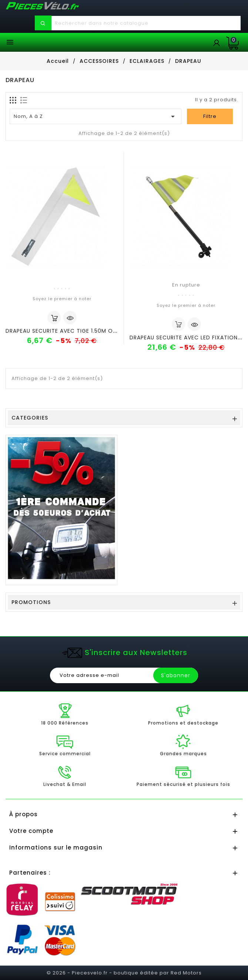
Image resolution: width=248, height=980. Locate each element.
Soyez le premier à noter (62, 299)
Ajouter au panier (54, 318)
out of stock (178, 324)
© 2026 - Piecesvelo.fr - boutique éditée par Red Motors (124, 973)
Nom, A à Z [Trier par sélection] (96, 116)
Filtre (210, 116)
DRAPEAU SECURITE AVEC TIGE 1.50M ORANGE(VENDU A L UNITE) (94, 331)
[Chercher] (146, 23)
